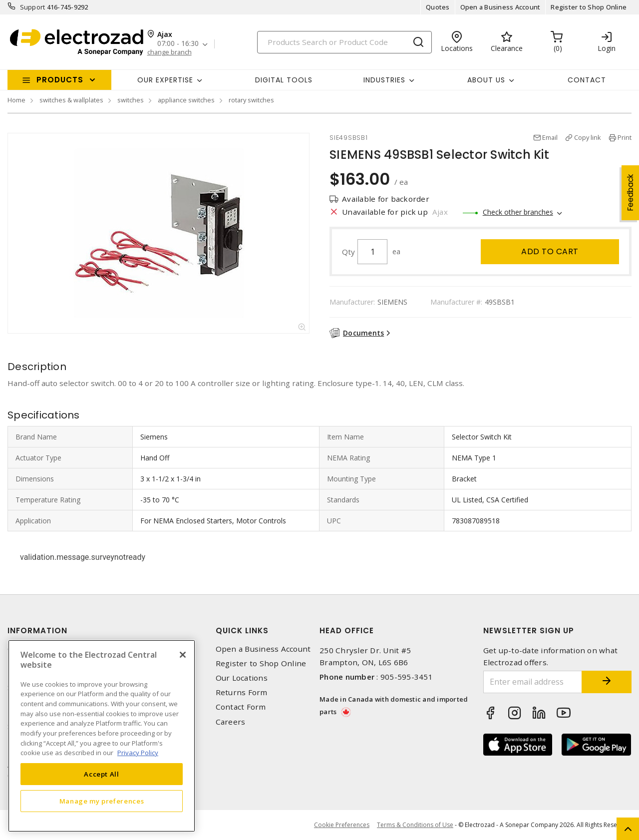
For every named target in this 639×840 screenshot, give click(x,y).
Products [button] (60, 80)
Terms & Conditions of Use (415, 825)
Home (16, 100)
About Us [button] (486, 80)
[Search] (344, 42)
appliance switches (186, 100)
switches (131, 100)
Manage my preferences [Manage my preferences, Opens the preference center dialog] (102, 801)
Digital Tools (284, 80)
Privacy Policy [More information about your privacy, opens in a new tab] (138, 753)
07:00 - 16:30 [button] (178, 44)
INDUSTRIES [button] (384, 80)
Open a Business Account (500, 7)
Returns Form (242, 692)
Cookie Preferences (342, 825)
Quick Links (242, 630)
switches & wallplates (71, 100)
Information (37, 630)
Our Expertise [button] (165, 80)
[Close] (183, 655)
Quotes (438, 7)
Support (33, 7)
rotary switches (251, 100)
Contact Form (241, 707)
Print (625, 137)
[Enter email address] (533, 682)
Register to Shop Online (589, 7)
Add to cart (550, 251)
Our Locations (242, 678)
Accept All (102, 774)
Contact (587, 80)
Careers (231, 722)
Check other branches (518, 212)
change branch (169, 52)
